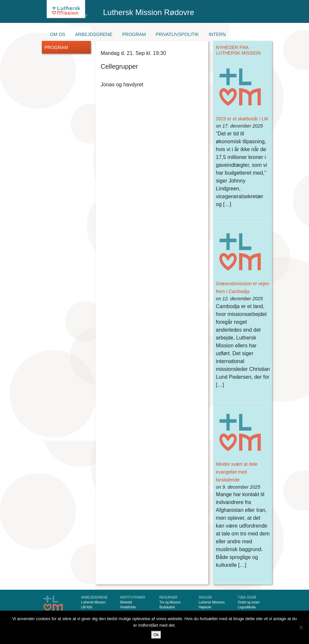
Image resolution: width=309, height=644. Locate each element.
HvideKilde (128, 607)
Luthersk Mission (93, 602)
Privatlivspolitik (177, 34)
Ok (156, 635)
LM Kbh (87, 607)
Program (134, 34)
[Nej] (301, 627)
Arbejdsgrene (94, 34)
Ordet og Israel (249, 602)
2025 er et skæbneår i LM (242, 119)
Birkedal (126, 602)
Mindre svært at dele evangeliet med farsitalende (237, 472)
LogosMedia (247, 607)
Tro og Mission (170, 602)
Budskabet (167, 607)
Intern (217, 34)
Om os (58, 34)
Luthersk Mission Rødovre (149, 12)
